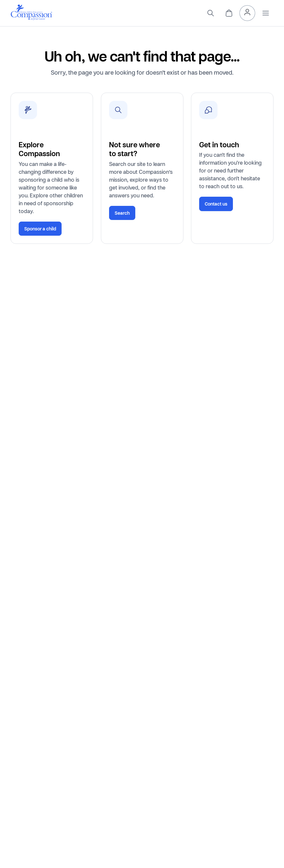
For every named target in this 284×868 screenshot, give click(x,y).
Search (122, 213)
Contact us (216, 204)
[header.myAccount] (247, 13)
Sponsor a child (40, 229)
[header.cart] (229, 13)
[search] (211, 13)
